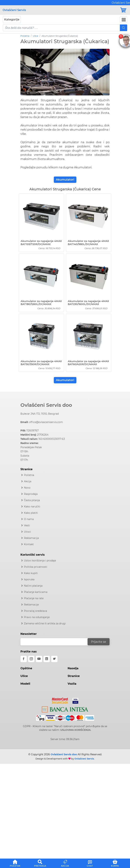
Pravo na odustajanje (37, 617)
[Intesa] (65, 709)
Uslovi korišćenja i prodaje (40, 561)
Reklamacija (31, 538)
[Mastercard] (61, 700)
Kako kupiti (31, 573)
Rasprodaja (31, 494)
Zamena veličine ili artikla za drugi (45, 623)
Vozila (72, 684)
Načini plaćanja (33, 586)
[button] (15, 863)
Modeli (25, 684)
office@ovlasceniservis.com (46, 422)
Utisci (27, 532)
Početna (25, 36)
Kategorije (12, 19)
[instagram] (31, 659)
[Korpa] (124, 10)
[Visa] (74, 700)
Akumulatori (65, 180)
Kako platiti (31, 513)
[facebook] (24, 659)
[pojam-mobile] (61, 28)
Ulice (35, 36)
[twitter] (54, 659)
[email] (56, 642)
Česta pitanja (32, 500)
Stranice (74, 676)
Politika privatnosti (36, 567)
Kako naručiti (32, 507)
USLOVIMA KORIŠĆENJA (75, 730)
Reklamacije (31, 605)
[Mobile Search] (124, 28)
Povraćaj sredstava (35, 611)
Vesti (27, 525)
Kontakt (29, 544)
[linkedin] (47, 659)
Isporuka (29, 579)
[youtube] (39, 659)
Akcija (28, 481)
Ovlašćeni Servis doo (46, 405)
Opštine (26, 668)
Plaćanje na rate (34, 598)
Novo (27, 488)
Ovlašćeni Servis (14, 10)
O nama (29, 519)
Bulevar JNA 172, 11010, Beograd (40, 414)
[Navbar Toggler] (124, 20)
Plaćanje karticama (36, 592)
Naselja (73, 668)
